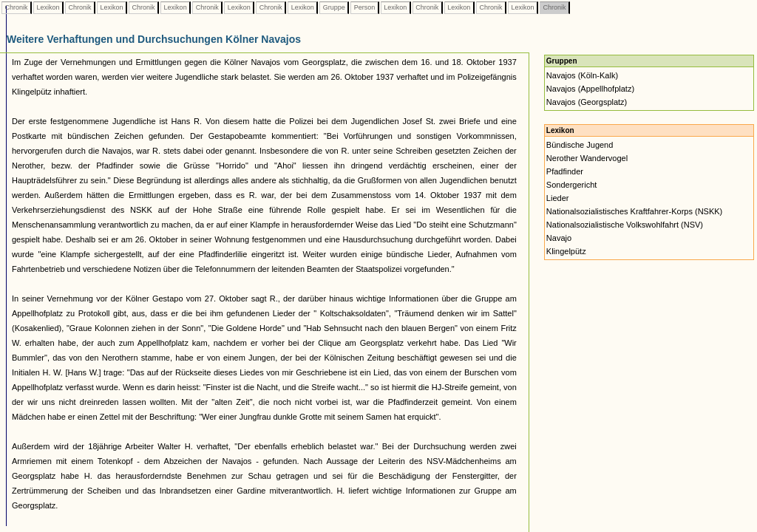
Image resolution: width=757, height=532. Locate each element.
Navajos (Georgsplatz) (587, 102)
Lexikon (48, 7)
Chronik (16, 7)
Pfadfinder (565, 171)
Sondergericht (572, 185)
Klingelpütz (566, 251)
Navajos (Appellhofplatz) (590, 89)
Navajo (559, 238)
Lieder (558, 198)
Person (364, 7)
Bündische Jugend (580, 145)
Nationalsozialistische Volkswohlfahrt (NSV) (625, 225)
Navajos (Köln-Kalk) (582, 75)
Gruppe (334, 7)
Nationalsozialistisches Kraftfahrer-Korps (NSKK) (634, 211)
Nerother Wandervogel (587, 158)
